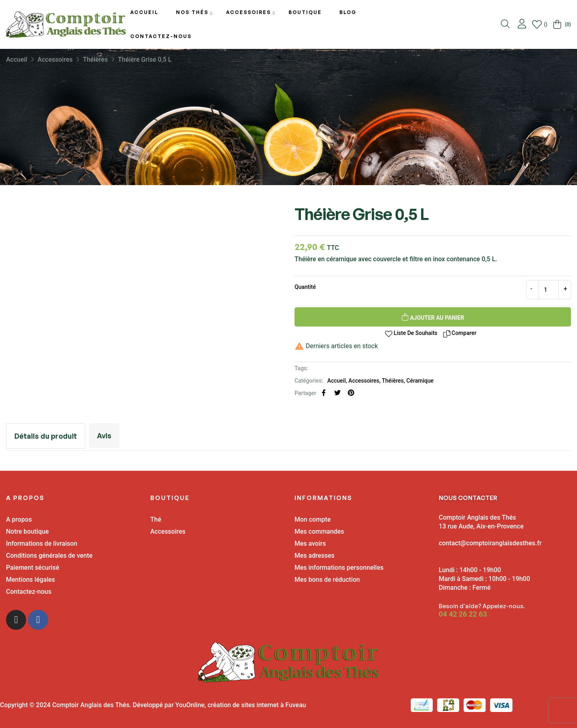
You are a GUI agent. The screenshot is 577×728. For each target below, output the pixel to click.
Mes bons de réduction (327, 580)
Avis (106, 436)
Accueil (337, 381)
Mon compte (313, 519)
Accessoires (364, 381)
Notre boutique (27, 531)
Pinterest (351, 393)
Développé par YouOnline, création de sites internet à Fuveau (219, 705)
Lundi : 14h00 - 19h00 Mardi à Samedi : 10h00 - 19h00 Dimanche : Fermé (484, 579)
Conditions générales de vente (49, 556)
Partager (324, 393)
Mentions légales (30, 580)
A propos (19, 519)
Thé (156, 519)
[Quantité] (549, 290)
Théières (393, 381)
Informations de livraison (42, 543)
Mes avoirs (310, 543)
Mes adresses (315, 556)
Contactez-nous (29, 592)
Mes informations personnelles (339, 568)
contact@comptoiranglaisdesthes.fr (490, 543)
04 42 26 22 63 (463, 614)
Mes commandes (319, 531)
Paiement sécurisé (33, 568)
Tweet (337, 393)
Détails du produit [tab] (46, 436)
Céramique (420, 381)
